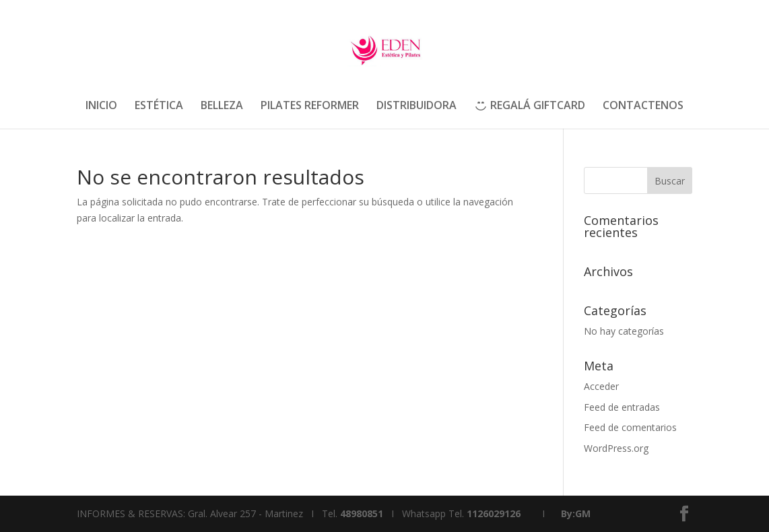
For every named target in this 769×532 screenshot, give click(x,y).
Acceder (601, 386)
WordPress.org (616, 448)
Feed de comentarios (630, 427)
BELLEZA (222, 106)
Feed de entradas (622, 407)
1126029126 (494, 513)
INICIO (101, 106)
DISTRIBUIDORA (416, 106)
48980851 (362, 513)
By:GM (576, 513)
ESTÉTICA (159, 106)
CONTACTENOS (643, 106)
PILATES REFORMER (310, 106)
